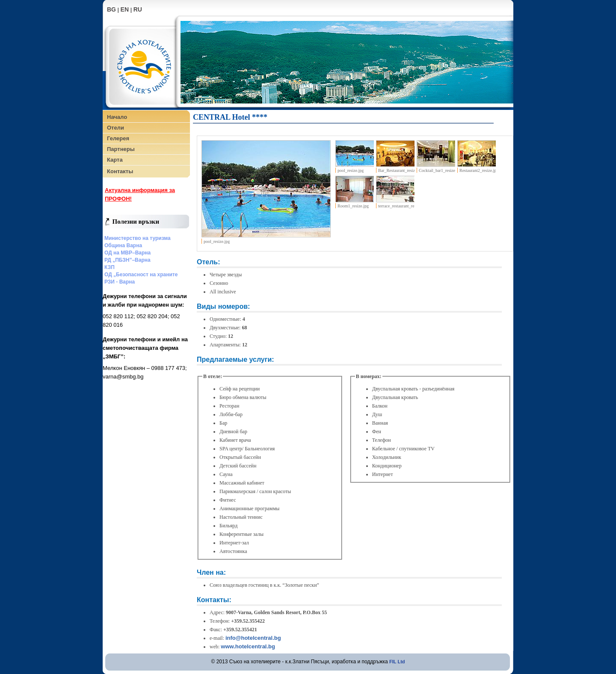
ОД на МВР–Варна (127, 253)
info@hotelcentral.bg (253, 638)
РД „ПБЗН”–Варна (127, 260)
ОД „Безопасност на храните (141, 275)
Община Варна (123, 245)
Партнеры (121, 149)
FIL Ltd (397, 662)
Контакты (120, 171)
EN (125, 9)
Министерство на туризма (138, 238)
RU (138, 9)
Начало (117, 117)
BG (111, 9)
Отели (115, 128)
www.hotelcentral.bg (248, 646)
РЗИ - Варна (120, 282)
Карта (115, 160)
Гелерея (118, 138)
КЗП (110, 267)
